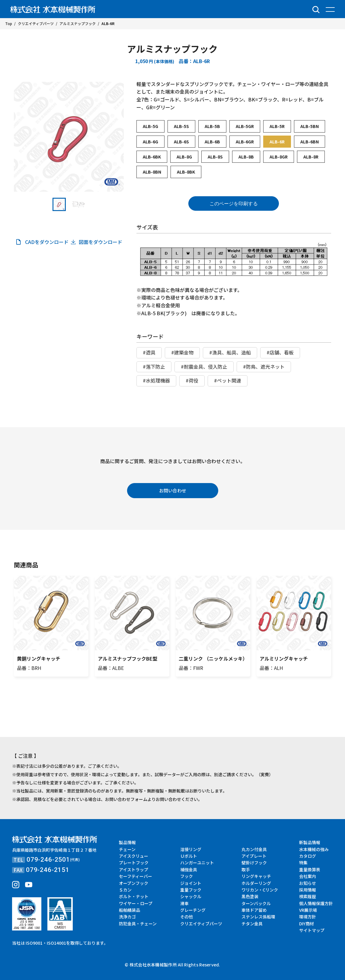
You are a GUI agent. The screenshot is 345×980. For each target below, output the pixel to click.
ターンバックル (256, 903)
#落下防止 (154, 367)
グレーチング (193, 910)
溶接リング (191, 849)
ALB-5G (150, 126)
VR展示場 (308, 910)
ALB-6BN (310, 142)
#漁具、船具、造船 (230, 352)
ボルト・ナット (134, 896)
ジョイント (191, 883)
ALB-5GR (245, 126)
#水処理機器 (156, 380)
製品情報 (127, 842)
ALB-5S (181, 126)
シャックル (191, 896)
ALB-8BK (186, 172)
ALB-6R (277, 142)
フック (187, 876)
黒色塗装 (250, 896)
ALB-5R (277, 126)
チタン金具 (252, 924)
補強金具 (189, 870)
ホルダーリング (256, 883)
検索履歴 (308, 896)
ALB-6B (212, 142)
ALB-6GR (245, 142)
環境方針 (308, 917)
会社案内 (308, 876)
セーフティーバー (136, 876)
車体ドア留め (254, 910)
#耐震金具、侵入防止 (204, 367)
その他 (187, 917)
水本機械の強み (314, 849)
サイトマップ (312, 930)
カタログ (308, 856)
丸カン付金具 (254, 849)
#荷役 (192, 380)
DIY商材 (307, 924)
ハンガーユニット (197, 863)
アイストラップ (134, 870)
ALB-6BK (152, 157)
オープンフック (134, 883)
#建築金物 (182, 352)
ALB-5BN (310, 126)
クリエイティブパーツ (201, 924)
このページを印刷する (234, 204)
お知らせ (308, 883)
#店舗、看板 (280, 352)
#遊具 (149, 352)
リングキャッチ (256, 876)
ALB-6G (150, 142)
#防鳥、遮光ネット (264, 367)
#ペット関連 (228, 380)
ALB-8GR (279, 157)
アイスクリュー (134, 856)
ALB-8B (246, 157)
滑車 (184, 903)
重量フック (191, 890)
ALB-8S (215, 157)
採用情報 (308, 890)
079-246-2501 (48, 860)
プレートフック (134, 863)
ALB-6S (181, 142)
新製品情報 (310, 842)
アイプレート (254, 856)
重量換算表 (310, 870)
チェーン (127, 849)
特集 (303, 863)
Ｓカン (125, 890)
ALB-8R (311, 157)
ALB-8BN (152, 172)
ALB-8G (184, 157)
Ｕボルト (189, 856)
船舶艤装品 (129, 910)
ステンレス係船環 (258, 917)
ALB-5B (212, 126)
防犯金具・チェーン (138, 924)
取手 (246, 870)
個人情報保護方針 (316, 903)
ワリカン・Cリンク (260, 890)
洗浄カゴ (127, 917)
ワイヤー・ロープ (136, 903)
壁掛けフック (254, 863)
